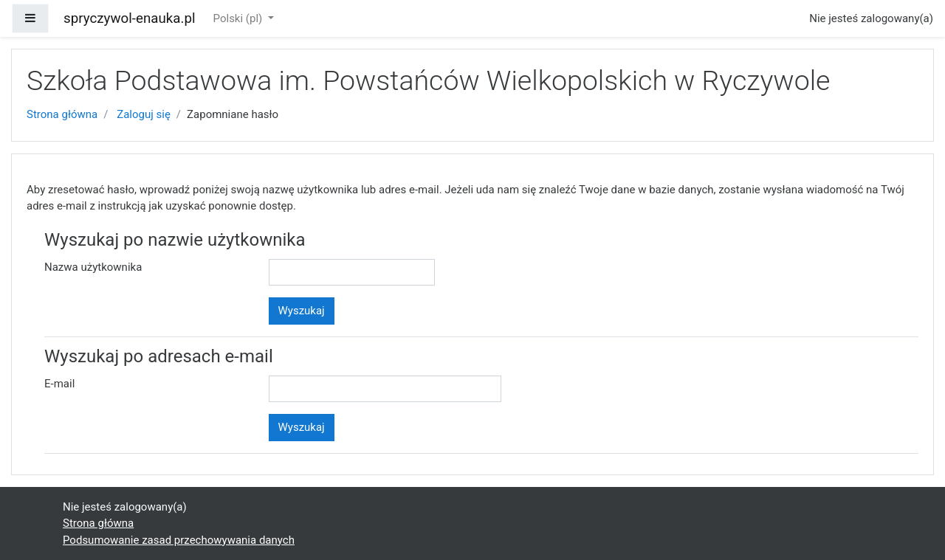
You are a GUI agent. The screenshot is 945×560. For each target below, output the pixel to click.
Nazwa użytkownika (93, 267)
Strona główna (62, 114)
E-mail (59, 384)
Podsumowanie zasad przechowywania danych (179, 540)
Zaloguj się (144, 114)
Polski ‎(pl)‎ (239, 18)
